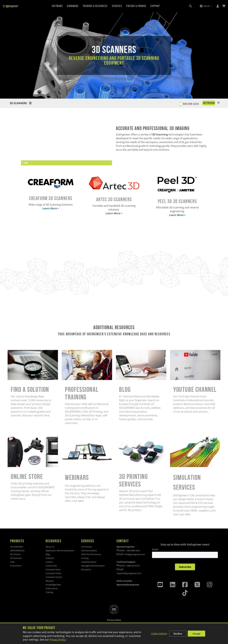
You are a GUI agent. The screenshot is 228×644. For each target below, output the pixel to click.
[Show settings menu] (103, 163)
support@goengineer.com (129, 573)
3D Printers (15, 554)
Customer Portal (53, 573)
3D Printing (86, 547)
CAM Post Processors (91, 554)
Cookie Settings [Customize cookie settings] (159, 633)
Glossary (50, 581)
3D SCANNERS (21, 103)
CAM (12, 562)
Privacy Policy (58, 640)
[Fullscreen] (109, 163)
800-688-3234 (180, 103)
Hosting (85, 558)
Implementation (89, 562)
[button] (206, 6)
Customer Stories (54, 577)
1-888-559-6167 (133, 566)
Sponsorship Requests (128, 585)
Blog (48, 554)
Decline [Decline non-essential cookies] (178, 634)
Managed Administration (93, 566)
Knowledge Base (53, 585)
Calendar (50, 558)
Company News (53, 569)
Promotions (16, 566)
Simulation (86, 569)
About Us (50, 547)
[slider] (64, 163)
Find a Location (124, 581)
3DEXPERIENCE (17, 550)
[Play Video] (24, 163)
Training (49, 592)
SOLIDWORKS (17, 547)
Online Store (51, 588)
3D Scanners (16, 558)
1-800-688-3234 (133, 550)
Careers (49, 562)
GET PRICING (203, 103)
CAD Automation (89, 550)
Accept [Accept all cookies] (196, 634)
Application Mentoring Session (60, 550)
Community (51, 566)
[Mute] (97, 163)
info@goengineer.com (135, 554)
